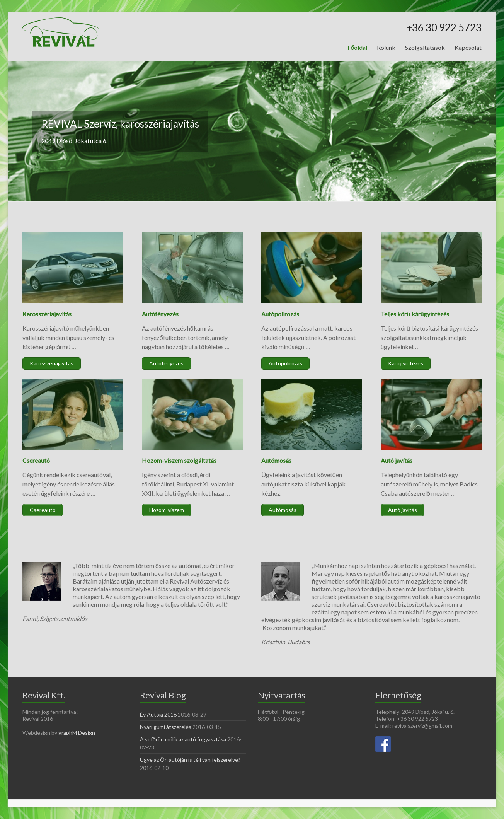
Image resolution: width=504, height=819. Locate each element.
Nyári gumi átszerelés (166, 727)
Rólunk (386, 47)
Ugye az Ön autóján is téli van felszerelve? (190, 760)
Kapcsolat (468, 47)
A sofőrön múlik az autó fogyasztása (183, 739)
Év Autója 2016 (158, 714)
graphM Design (77, 733)
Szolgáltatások (425, 47)
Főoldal (358, 47)
